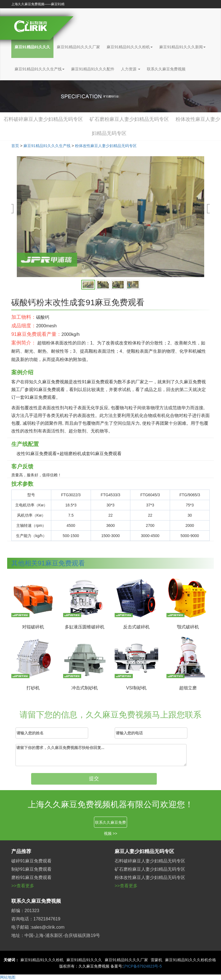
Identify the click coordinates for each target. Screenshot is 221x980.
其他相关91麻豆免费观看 (48, 563)
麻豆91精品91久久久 (32, 47)
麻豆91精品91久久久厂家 (78, 47)
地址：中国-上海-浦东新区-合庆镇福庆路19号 (56, 935)
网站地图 (8, 977)
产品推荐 (21, 851)
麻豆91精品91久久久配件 (93, 69)
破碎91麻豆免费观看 (31, 861)
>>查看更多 (23, 886)
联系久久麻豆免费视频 (166, 69)
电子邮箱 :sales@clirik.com (38, 927)
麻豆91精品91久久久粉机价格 (191, 960)
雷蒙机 (157, 960)
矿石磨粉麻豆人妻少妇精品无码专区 (129, 119)
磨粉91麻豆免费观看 (31, 877)
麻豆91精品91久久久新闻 (182, 47)
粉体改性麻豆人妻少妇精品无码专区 (106, 146)
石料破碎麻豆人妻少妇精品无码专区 (43, 119)
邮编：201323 (25, 911)
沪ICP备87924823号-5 (142, 966)
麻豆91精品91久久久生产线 (40, 69)
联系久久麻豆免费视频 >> (110, 824)
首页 (15, 146)
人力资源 (131, 69)
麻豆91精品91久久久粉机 (130, 47)
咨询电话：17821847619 (36, 919)
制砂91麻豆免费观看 (31, 869)
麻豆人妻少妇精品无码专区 (144, 851)
